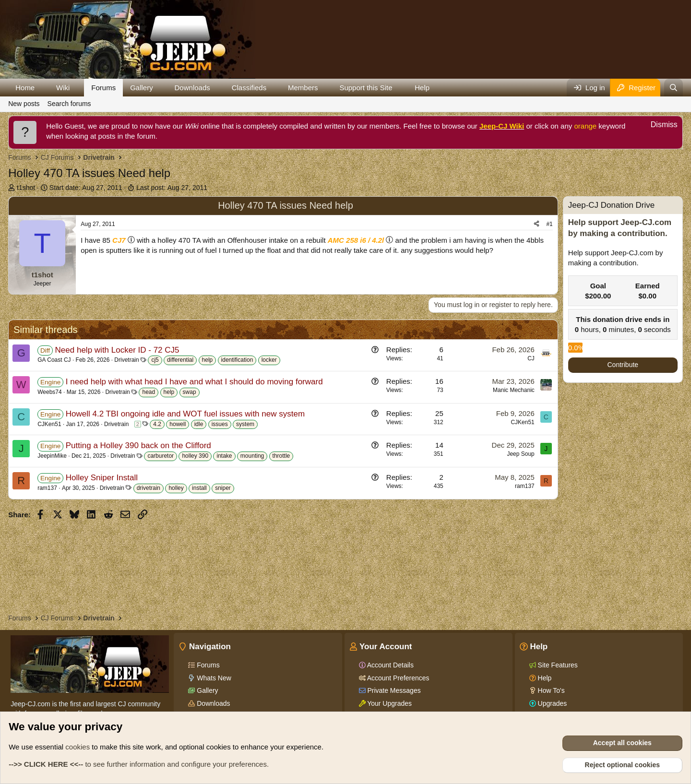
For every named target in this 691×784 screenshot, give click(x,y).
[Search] (673, 88)
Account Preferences (398, 678)
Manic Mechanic (514, 390)
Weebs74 (49, 392)
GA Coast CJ (54, 360)
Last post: (172, 188)
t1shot (26, 188)
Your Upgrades (389, 703)
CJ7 (119, 240)
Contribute (623, 365)
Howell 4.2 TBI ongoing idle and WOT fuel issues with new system (185, 414)
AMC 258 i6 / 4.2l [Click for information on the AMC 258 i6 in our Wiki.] (356, 240)
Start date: (86, 188)
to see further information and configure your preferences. (139, 764)
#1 (549, 224)
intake (224, 456)
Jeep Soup (520, 454)
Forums (103, 88)
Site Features (557, 665)
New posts (24, 104)
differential (180, 360)
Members (303, 88)
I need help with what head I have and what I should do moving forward (194, 382)
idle (199, 424)
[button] (42, 88)
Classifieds (249, 88)
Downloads (192, 88)
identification (237, 360)
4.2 (157, 424)
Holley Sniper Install (102, 478)
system (245, 424)
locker (269, 360)
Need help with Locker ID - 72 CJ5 (117, 350)
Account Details (390, 665)
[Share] (536, 224)
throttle (281, 456)
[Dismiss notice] (659, 126)
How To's (550, 690)
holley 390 (195, 456)
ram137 (47, 488)
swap (190, 392)
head (149, 392)
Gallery (142, 88)
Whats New (213, 678)
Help (422, 88)
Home (25, 88)
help (208, 360)
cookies (77, 747)
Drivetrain (126, 360)
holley (176, 488)
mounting (252, 456)
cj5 (155, 360)
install (199, 488)
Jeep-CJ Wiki (502, 126)
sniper (223, 488)
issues (220, 424)
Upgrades (552, 703)
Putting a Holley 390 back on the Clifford (138, 445)
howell (178, 424)
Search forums (69, 104)
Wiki (63, 88)
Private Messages (393, 690)
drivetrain (149, 488)
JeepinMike (52, 456)
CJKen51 (49, 424)
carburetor (161, 456)
